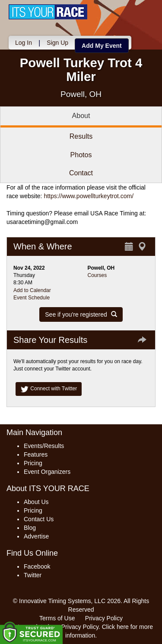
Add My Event (102, 46)
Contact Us (39, 519)
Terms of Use (57, 618)
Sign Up (57, 43)
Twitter (33, 575)
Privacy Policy (104, 618)
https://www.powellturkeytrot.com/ (89, 196)
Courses (97, 275)
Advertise (36, 536)
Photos (81, 155)
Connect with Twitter (49, 389)
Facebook (37, 566)
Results (81, 136)
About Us (36, 502)
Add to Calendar (32, 290)
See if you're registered (81, 314)
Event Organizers (47, 472)
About (81, 116)
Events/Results (44, 446)
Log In (24, 43)
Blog (30, 528)
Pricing (33, 463)
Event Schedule (32, 298)
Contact (81, 173)
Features (36, 454)
